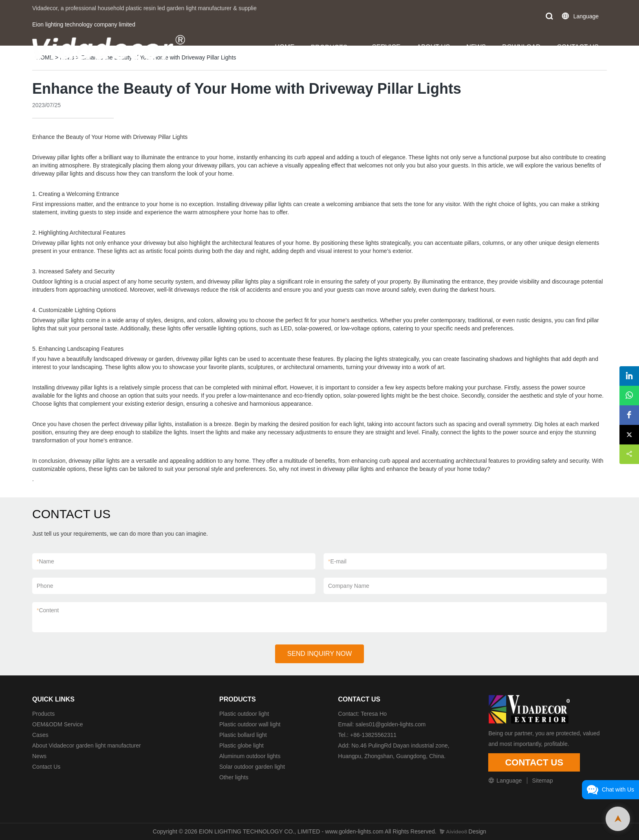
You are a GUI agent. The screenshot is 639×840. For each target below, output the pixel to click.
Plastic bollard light (243, 735)
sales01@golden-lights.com (390, 724)
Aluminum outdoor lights (250, 756)
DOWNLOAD (521, 47)
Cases (40, 735)
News (39, 756)
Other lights (234, 777)
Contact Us (46, 767)
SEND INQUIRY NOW (320, 654)
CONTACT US (578, 47)
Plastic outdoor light (244, 714)
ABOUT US (434, 47)
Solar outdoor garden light (252, 767)
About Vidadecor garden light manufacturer (87, 745)
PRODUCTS (329, 47)
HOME (285, 47)
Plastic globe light (241, 745)
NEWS (476, 47)
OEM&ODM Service (57, 724)
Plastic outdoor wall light (250, 724)
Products (43, 714)
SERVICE (386, 47)
